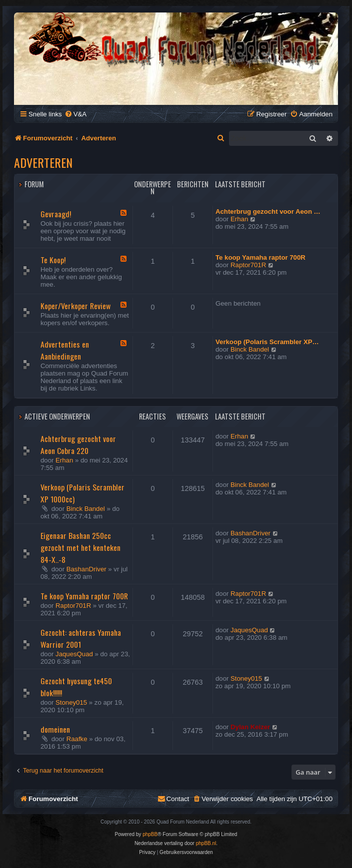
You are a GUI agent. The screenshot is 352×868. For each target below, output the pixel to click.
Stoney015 (71, 702)
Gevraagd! (56, 214)
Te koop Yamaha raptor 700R (260, 257)
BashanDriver (86, 569)
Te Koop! (53, 260)
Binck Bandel (250, 349)
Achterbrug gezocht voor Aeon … (268, 212)
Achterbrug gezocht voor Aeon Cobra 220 (78, 444)
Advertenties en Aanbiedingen (65, 350)
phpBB (150, 834)
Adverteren (43, 162)
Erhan (239, 219)
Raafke (77, 739)
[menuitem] (75, 114)
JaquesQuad (74, 654)
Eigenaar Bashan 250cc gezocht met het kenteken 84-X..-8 (80, 547)
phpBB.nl (206, 843)
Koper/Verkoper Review (75, 306)
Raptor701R (248, 265)
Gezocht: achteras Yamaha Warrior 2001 (81, 638)
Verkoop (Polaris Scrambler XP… (267, 342)
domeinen (55, 729)
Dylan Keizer (250, 727)
